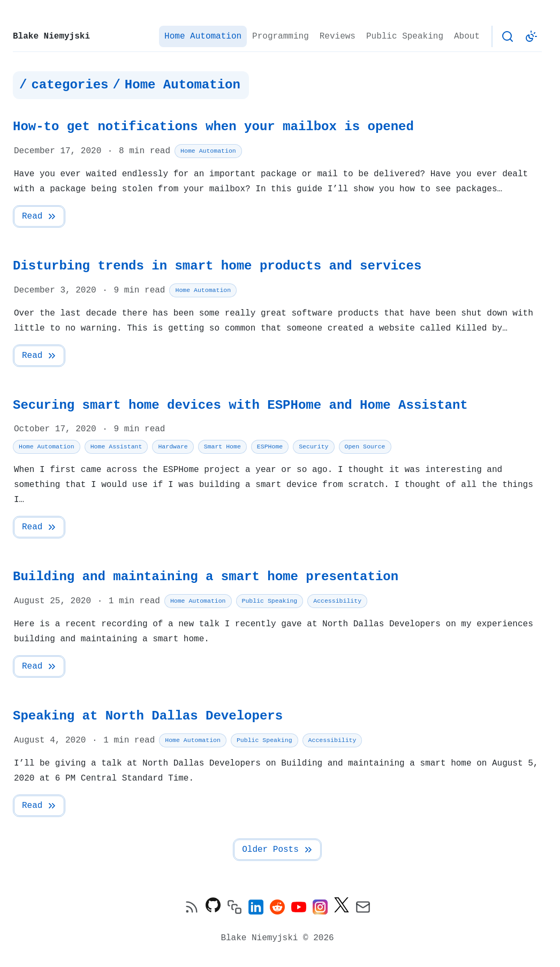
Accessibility (337, 601)
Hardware (173, 447)
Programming (281, 36)
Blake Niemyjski (51, 36)
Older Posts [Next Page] (278, 850)
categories (70, 85)
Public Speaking (405, 36)
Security (313, 447)
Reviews (338, 36)
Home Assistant (116, 447)
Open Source (365, 447)
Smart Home (222, 447)
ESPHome (270, 447)
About (467, 36)
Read (40, 216)
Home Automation (203, 36)
